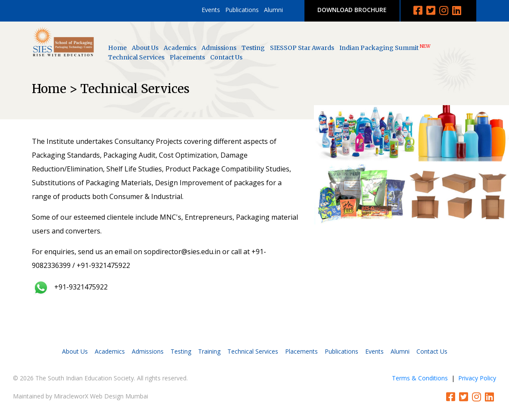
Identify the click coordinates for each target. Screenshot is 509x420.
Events (211, 10)
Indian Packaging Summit (385, 48)
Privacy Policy (477, 378)
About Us (145, 48)
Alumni (273, 10)
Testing (253, 48)
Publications (242, 10)
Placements (187, 57)
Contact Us (226, 57)
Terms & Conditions (420, 378)
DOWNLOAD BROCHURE (352, 10)
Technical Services (136, 57)
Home (117, 48)
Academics (180, 48)
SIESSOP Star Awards (302, 48)
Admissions (219, 48)
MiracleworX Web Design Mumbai (101, 396)
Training (209, 351)
